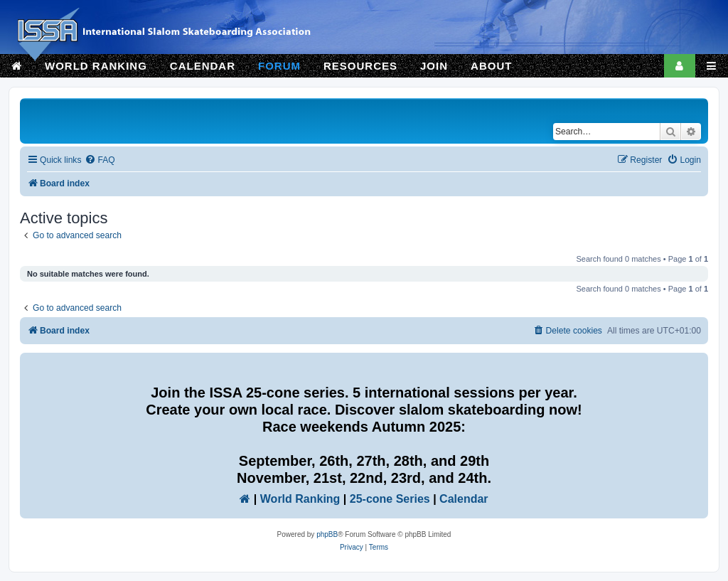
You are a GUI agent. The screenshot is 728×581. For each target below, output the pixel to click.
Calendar (464, 499)
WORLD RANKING (96, 66)
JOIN (434, 66)
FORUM (279, 66)
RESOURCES (360, 66)
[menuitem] (100, 160)
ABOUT (491, 66)
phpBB (327, 534)
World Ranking (300, 499)
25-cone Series (390, 499)
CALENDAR (203, 66)
